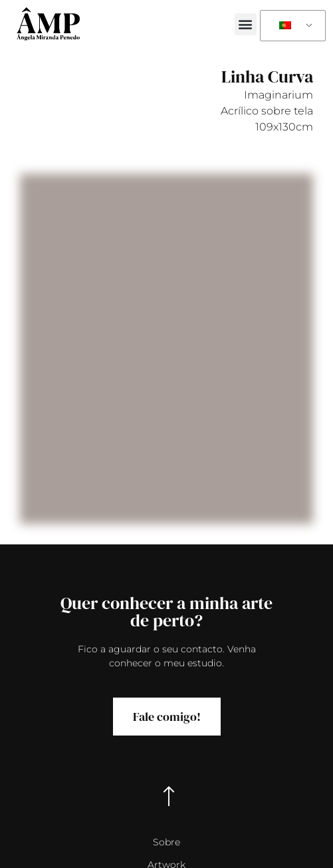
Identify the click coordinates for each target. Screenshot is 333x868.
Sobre (166, 842)
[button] (246, 24)
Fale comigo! (167, 717)
